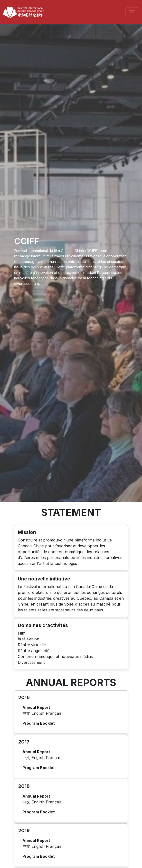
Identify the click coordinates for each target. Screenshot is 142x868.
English (39, 713)
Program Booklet (39, 723)
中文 (27, 713)
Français (54, 713)
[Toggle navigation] (132, 12)
